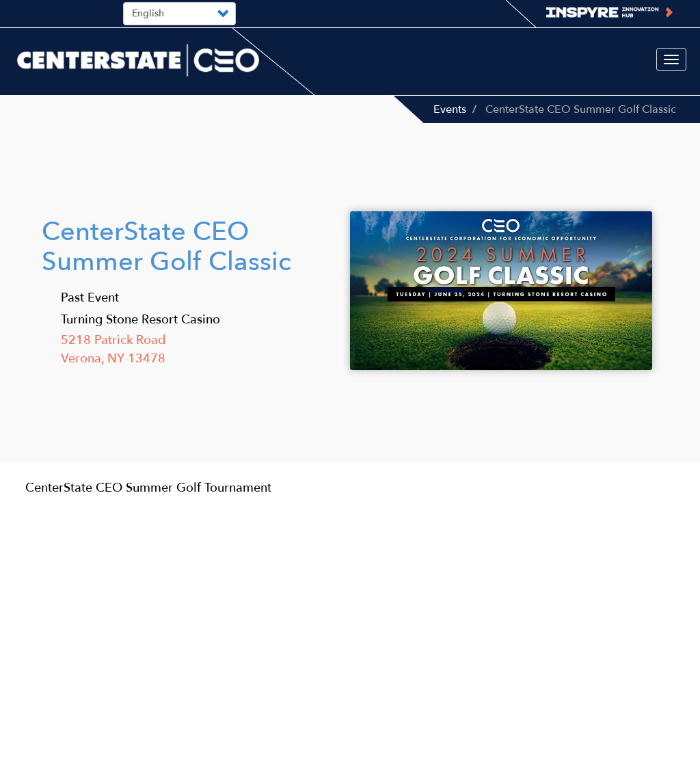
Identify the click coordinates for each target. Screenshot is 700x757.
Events (450, 109)
